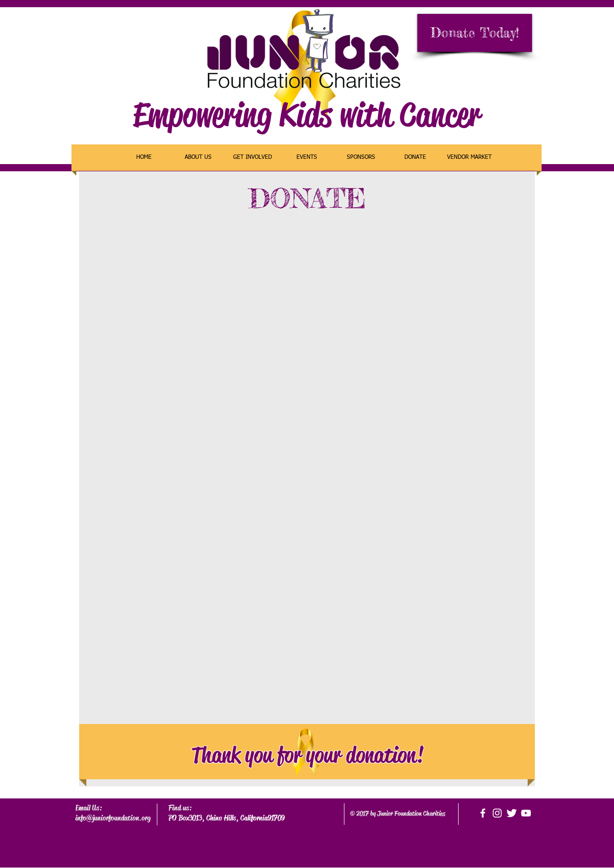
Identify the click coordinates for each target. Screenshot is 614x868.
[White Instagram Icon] (497, 813)
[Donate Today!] (475, 33)
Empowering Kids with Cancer (307, 115)
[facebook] (483, 813)
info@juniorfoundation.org (113, 818)
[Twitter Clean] (512, 813)
